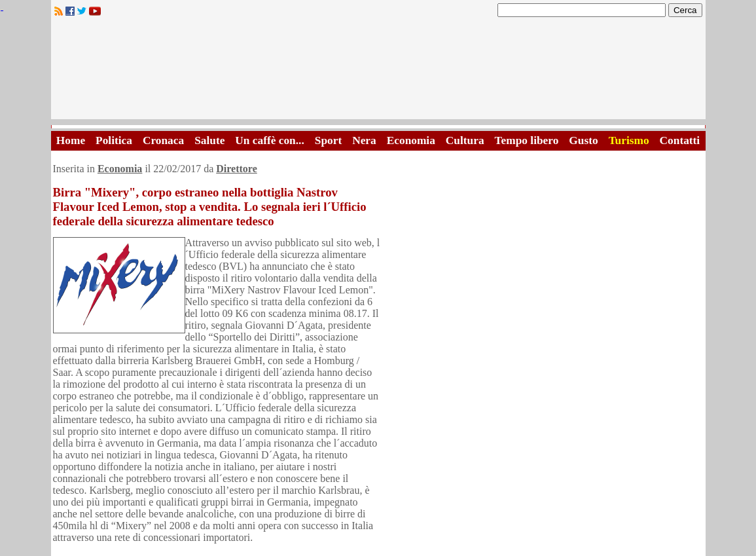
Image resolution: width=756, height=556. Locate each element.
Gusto (583, 140)
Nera (364, 140)
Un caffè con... (269, 140)
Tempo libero (527, 140)
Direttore (236, 169)
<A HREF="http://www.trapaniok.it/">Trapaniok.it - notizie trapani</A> (378, 72)
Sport (328, 140)
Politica (114, 140)
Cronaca (163, 140)
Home (71, 140)
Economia (411, 140)
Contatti (680, 140)
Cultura (465, 140)
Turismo (629, 140)
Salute (209, 140)
